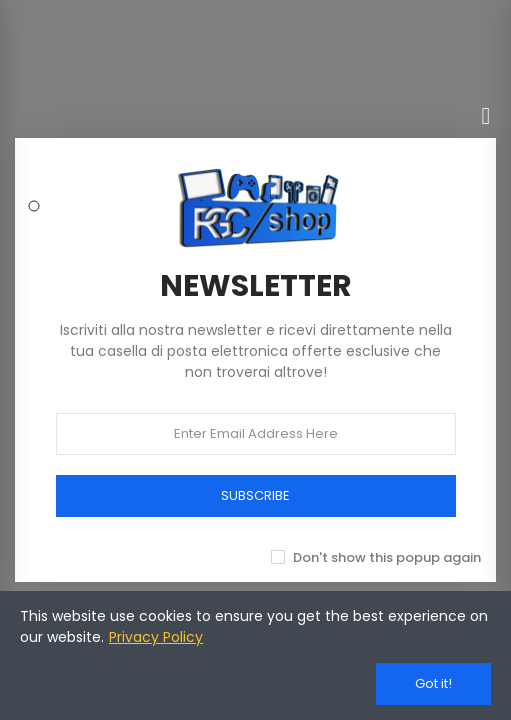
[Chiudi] (486, 116)
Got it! (433, 683)
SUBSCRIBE (255, 495)
